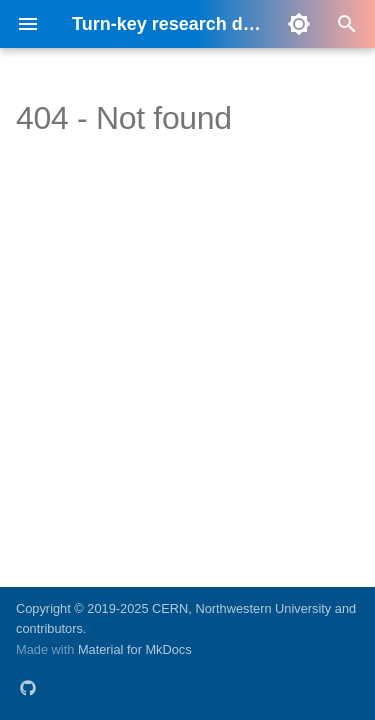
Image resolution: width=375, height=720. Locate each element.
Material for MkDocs (135, 649)
